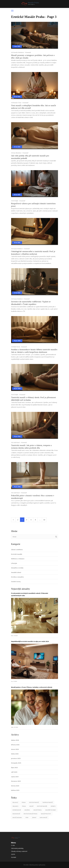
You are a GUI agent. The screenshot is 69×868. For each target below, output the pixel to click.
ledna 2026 (15, 754)
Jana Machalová (17, 153)
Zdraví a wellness (17, 550)
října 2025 (14, 767)
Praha (24, 802)
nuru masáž (43, 818)
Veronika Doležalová (18, 52)
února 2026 (15, 749)
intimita (53, 806)
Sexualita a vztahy (17, 568)
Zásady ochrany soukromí (19, 851)
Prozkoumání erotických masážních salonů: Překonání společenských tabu (30, 594)
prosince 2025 (16, 758)
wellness (15, 806)
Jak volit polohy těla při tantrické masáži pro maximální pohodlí (30, 157)
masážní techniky (51, 810)
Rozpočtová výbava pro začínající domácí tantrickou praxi (33, 205)
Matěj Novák (16, 347)
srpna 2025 (15, 777)
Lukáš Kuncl (16, 443)
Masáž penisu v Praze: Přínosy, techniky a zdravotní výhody (32, 687)
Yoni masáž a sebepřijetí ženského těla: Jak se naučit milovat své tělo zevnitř (34, 107)
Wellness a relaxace (18, 559)
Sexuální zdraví (16, 572)
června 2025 (15, 786)
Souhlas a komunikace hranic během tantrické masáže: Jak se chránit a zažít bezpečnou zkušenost (34, 351)
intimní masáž (17, 810)
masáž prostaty (46, 814)
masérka (27, 810)
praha (24, 806)
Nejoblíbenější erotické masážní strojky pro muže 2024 (30, 641)
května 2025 (15, 790)
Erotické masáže (17, 554)
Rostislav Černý (17, 103)
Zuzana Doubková (18, 249)
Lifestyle (14, 563)
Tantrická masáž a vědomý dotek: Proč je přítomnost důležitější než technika (33, 399)
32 (44, 520)
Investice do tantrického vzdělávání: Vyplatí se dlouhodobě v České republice (31, 303)
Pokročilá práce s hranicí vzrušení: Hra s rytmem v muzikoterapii (33, 497)
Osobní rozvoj (16, 581)
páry (27, 818)
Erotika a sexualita (17, 577)
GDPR (13, 854)
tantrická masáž (48, 802)
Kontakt (14, 857)
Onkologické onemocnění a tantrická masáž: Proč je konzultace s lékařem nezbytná (33, 253)
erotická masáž (34, 802)
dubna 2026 (15, 740)
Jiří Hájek (16, 201)
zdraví (34, 818)
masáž (31, 806)
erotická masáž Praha (31, 814)
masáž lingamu (17, 818)
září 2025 (14, 772)
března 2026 (15, 745)
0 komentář (28, 52)
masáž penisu (38, 810)
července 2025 (16, 781)
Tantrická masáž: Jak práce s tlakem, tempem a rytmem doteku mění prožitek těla (31, 447)
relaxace (15, 802)
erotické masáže (42, 806)
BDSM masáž (16, 814)
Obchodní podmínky (17, 848)
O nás (13, 845)
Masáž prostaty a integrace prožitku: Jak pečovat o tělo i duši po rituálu (33, 57)
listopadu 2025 (16, 763)
